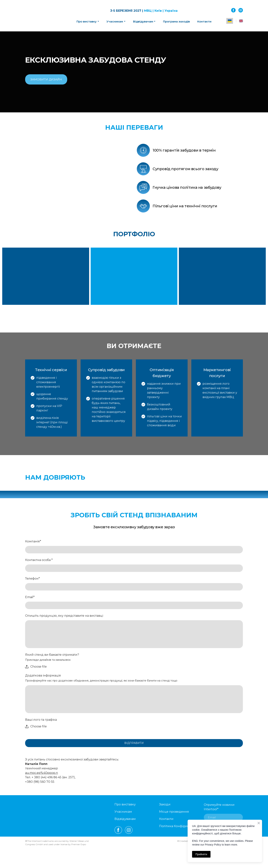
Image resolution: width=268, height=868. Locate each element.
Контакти (204, 21)
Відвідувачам (143, 21)
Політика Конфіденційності (181, 826)
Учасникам (115, 21)
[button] (233, 10)
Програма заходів (176, 21)
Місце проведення (174, 812)
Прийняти (201, 854)
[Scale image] (78, 176)
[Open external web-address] (115, 473)
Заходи (165, 804)
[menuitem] (230, 21)
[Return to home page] (44, 16)
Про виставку (125, 804)
